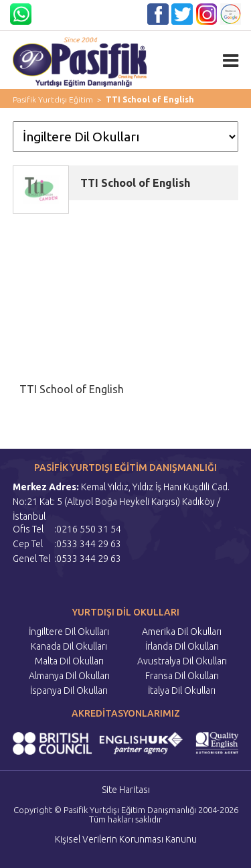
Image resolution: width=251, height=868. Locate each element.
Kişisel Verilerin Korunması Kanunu (126, 839)
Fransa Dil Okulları (182, 676)
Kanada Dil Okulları (69, 646)
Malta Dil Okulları (69, 661)
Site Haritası (126, 790)
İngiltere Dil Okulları (69, 632)
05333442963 (68, 9)
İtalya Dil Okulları (182, 691)
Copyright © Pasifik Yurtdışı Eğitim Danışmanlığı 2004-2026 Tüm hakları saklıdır (126, 814)
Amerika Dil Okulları (182, 632)
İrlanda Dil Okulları (182, 646)
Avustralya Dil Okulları (182, 661)
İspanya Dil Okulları (69, 691)
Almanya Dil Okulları (69, 676)
